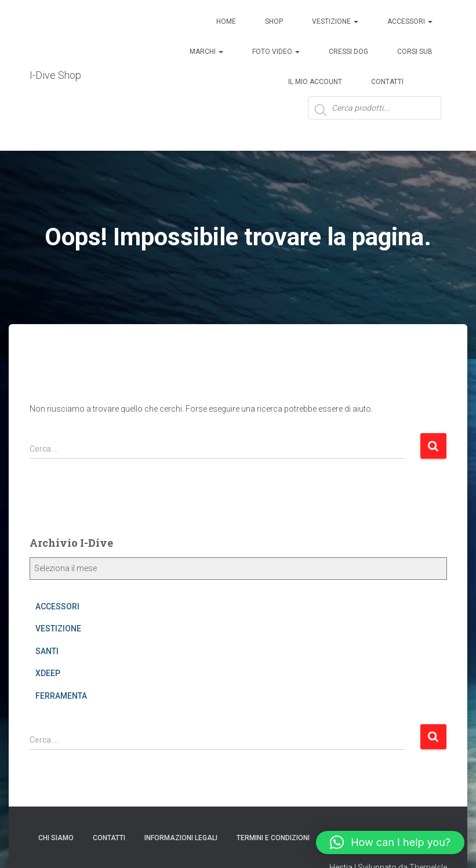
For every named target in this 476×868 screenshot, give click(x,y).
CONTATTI (109, 838)
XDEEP (48, 673)
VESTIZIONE (58, 629)
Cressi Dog (348, 52)
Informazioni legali (181, 838)
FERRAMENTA (61, 696)
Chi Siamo (56, 838)
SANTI (47, 651)
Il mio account (315, 82)
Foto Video (276, 52)
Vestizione (335, 21)
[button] (390, 842)
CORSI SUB (415, 52)
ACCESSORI (410, 21)
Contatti (387, 82)
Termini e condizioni (273, 838)
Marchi (206, 52)
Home (226, 21)
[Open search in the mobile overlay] (375, 116)
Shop (274, 21)
